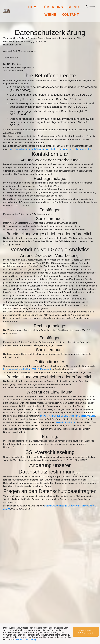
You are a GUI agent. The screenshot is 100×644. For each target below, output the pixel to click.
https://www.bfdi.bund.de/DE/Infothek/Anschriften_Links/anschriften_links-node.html (50, 149)
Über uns (54, 7)
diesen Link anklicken (66, 422)
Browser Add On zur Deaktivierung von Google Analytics (68, 416)
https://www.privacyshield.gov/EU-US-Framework (27, 369)
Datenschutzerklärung (26, 640)
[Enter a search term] (92, 6)
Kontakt (70, 15)
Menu (74, 7)
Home (34, 7)
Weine (50, 15)
